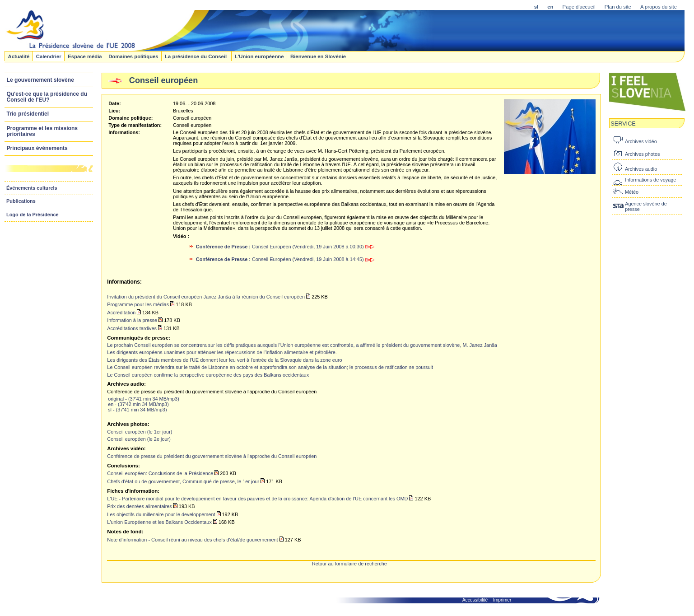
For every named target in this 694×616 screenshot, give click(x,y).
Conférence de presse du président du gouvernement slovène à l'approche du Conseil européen (212, 456)
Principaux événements (37, 148)
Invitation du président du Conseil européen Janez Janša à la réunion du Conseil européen (206, 297)
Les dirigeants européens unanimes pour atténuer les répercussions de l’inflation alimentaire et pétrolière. (222, 352)
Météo (632, 192)
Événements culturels (32, 188)
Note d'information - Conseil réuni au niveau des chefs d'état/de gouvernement (192, 540)
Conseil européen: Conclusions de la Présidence (160, 473)
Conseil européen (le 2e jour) (139, 439)
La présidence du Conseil (196, 56)
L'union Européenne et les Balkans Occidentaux (159, 522)
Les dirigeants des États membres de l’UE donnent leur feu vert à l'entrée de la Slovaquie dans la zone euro (224, 360)
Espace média (85, 56)
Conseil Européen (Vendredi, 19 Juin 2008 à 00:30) (285, 247)
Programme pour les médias (138, 304)
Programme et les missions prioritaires (42, 131)
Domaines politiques (133, 56)
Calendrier (49, 56)
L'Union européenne (259, 56)
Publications (21, 201)
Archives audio (641, 169)
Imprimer (502, 600)
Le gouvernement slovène (40, 80)
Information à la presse (132, 320)
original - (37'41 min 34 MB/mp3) (144, 399)
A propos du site (659, 7)
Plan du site (618, 7)
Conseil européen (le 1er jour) (140, 432)
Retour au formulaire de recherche (349, 564)
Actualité (19, 56)
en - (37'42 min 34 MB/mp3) (138, 404)
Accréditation (121, 313)
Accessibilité (475, 600)
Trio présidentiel (28, 114)
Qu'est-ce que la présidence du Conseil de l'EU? (47, 97)
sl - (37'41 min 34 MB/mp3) (137, 410)
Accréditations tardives (132, 328)
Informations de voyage (650, 180)
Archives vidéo (641, 141)
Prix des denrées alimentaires (139, 506)
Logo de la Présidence (33, 215)
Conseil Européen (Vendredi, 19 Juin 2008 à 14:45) (285, 259)
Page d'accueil (579, 7)
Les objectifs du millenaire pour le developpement (161, 514)
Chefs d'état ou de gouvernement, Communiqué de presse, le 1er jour (183, 481)
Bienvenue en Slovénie (318, 56)
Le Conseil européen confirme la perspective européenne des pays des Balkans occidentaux (208, 375)
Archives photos (642, 154)
